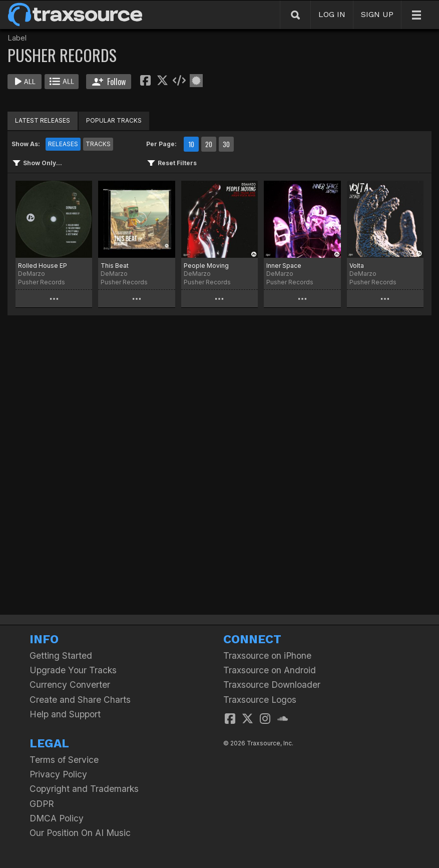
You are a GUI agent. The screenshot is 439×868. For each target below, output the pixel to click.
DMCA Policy (57, 818)
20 (209, 144)
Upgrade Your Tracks (73, 670)
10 (191, 144)
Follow (109, 82)
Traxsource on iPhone (267, 656)
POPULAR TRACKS (114, 120)
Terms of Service (64, 760)
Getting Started (61, 656)
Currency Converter (70, 685)
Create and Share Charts (80, 700)
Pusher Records (42, 282)
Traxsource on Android (270, 670)
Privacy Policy (58, 774)
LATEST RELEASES (43, 120)
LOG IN (332, 14)
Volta (357, 266)
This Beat (115, 266)
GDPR (42, 804)
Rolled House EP (43, 266)
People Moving (206, 266)
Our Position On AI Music (80, 833)
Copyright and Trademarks (84, 789)
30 (226, 144)
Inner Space (284, 266)
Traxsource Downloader (272, 685)
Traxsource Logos (260, 700)
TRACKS (98, 144)
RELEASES (63, 144)
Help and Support (65, 714)
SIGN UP (377, 14)
